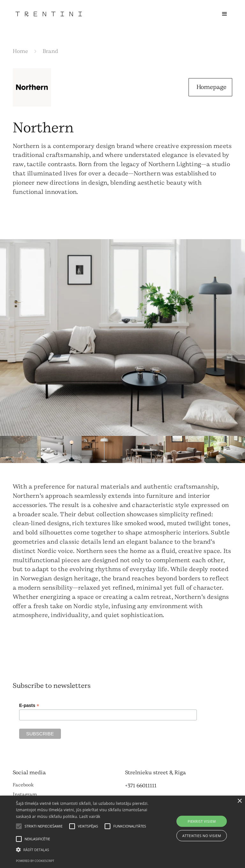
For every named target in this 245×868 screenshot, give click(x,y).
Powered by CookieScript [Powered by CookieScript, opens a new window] (35, 861)
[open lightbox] (122, 338)
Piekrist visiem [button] (202, 821)
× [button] (239, 801)
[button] (225, 14)
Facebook (23, 785)
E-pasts (29, 706)
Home (20, 51)
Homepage (212, 87)
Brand (50, 51)
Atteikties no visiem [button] (202, 836)
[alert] (122, 832)
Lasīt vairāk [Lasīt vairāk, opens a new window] (90, 817)
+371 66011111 (141, 786)
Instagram (25, 794)
